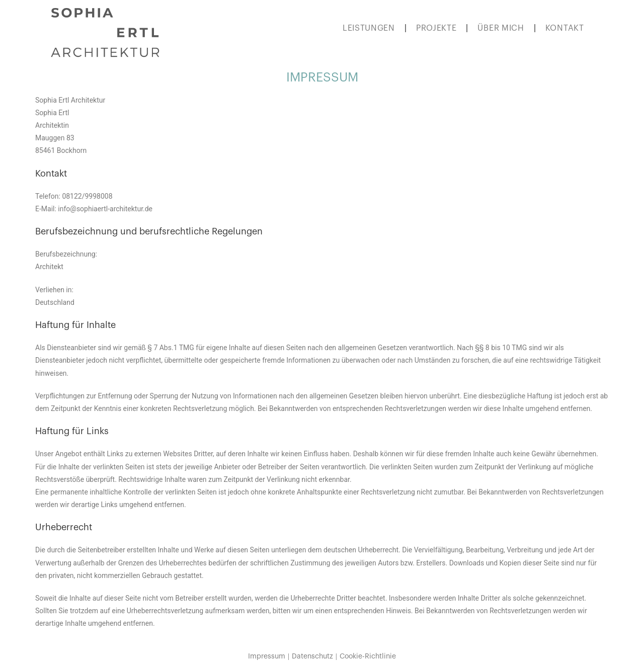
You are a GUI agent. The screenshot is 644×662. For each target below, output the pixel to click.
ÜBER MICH (501, 28)
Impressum (267, 656)
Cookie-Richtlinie (368, 656)
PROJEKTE (436, 28)
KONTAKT (565, 28)
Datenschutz (312, 656)
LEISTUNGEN (369, 28)
